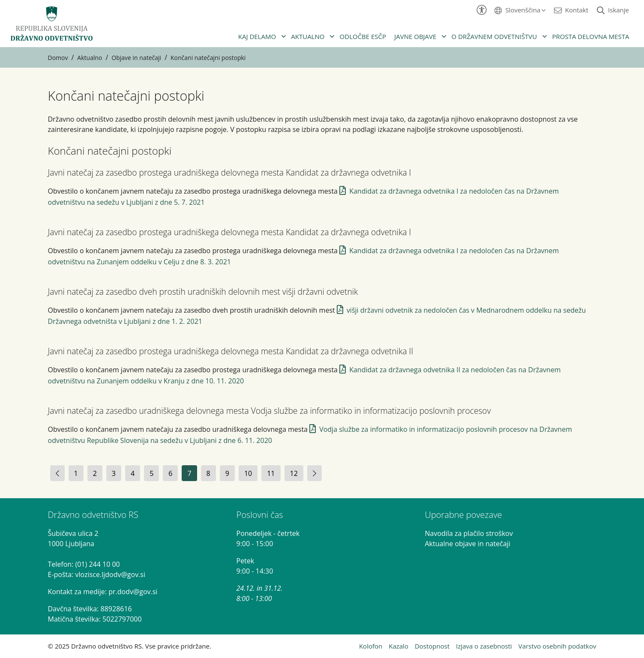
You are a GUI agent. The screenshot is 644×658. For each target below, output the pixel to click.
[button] (520, 10)
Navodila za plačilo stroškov (469, 533)
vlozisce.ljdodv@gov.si (110, 574)
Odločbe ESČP (363, 36)
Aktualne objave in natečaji (468, 544)
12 (294, 473)
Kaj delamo (257, 36)
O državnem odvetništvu (494, 36)
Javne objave (415, 36)
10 (248, 473)
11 (271, 473)
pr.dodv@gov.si (133, 592)
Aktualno (308, 36)
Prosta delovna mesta (590, 36)
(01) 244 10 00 (98, 564)
